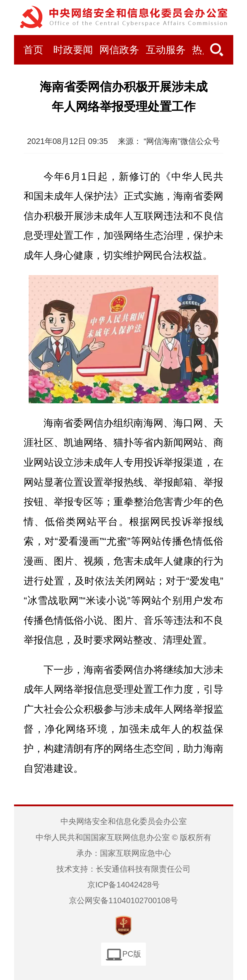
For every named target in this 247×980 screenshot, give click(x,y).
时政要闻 (73, 50)
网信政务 (119, 50)
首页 (33, 50)
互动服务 (166, 50)
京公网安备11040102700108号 (123, 901)
